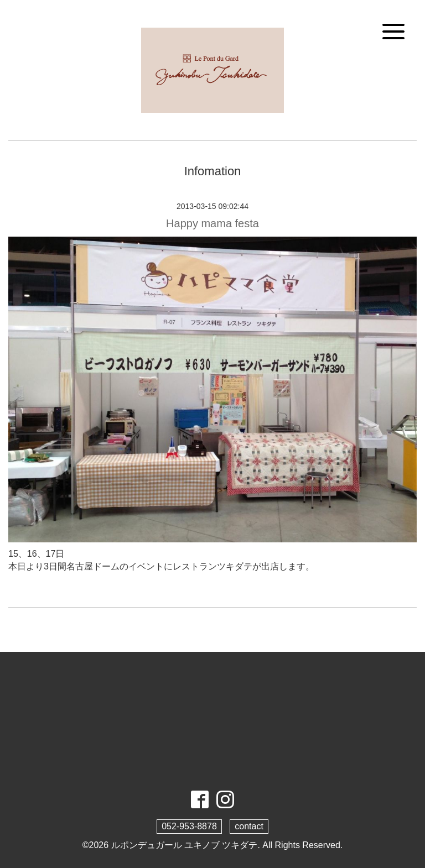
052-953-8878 (189, 826)
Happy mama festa (212, 223)
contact (249, 826)
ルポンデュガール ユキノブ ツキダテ (185, 845)
